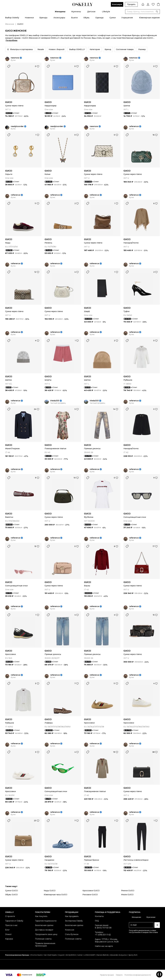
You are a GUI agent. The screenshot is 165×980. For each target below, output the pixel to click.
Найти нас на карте (104, 946)
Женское (10, 24)
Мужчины (76, 12)
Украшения (127, 18)
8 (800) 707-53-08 (103, 928)
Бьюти (74, 18)
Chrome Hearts (36, 955)
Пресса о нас (11, 925)
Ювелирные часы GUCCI (56, 895)
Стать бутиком (72, 934)
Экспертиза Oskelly (74, 921)
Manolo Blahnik (103, 955)
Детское (91, 12)
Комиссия (70, 930)
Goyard (61, 955)
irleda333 (55, 401)
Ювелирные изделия (149, 18)
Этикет (8, 934)
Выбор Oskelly (12, 18)
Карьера (9, 939)
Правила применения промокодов (45, 945)
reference (134, 126)
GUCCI (9, 102)
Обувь (86, 18)
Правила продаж (107, 975)
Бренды (43, 18)
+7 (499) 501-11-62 (103, 935)
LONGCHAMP (90, 955)
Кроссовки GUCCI (91, 891)
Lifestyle (106, 12)
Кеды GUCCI (50, 891)
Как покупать (41, 916)
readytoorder (17, 126)
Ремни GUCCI (128, 891)
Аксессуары (59, 18)
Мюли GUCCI (127, 895)
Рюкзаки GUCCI (90, 895)
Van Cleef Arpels (50, 955)
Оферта (119, 975)
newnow (15, 58)
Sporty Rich (133, 955)
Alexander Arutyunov (119, 955)
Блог (7, 930)
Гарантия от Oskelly (14, 921)
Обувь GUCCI (11, 895)
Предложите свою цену (46, 934)
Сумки (113, 18)
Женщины (60, 12)
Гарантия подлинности (46, 921)
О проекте (10, 916)
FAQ (97, 921)
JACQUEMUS (71, 955)
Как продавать (72, 916)
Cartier (80, 955)
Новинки (29, 18)
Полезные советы (43, 939)
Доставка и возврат (44, 930)
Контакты (99, 916)
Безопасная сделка (44, 925)
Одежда (99, 18)
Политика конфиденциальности (138, 975)
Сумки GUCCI (12, 891)
